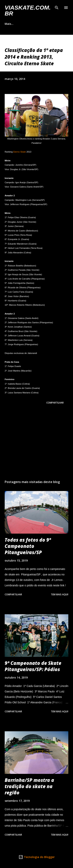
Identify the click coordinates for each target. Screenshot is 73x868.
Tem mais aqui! (60, 594)
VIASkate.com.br (28, 10)
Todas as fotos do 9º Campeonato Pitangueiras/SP (28, 546)
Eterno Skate (20, 152)
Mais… (9, 24)
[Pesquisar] (57, 7)
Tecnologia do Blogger (37, 857)
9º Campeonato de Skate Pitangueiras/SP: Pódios (33, 666)
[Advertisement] (36, 443)
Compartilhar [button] (55, 403)
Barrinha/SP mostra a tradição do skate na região (29, 786)
